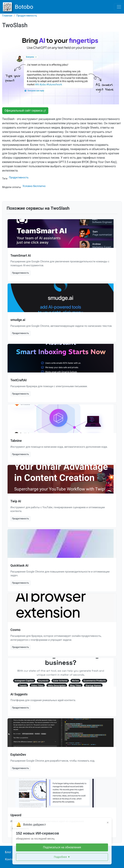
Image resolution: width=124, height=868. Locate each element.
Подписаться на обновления (62, 847)
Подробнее (62, 857)
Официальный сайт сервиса (25, 111)
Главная (7, 16)
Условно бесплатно (34, 186)
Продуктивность (27, 16)
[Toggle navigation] (119, 7)
